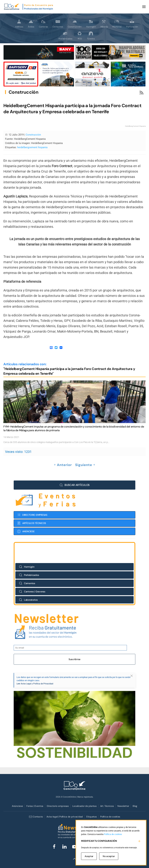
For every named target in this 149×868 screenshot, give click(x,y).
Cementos (58, 24)
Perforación (132, 24)
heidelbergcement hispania (32, 140)
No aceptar (109, 856)
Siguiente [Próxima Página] (85, 465)
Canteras (43, 24)
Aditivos (19, 24)
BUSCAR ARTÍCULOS (74, 478)
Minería (104, 24)
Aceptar (89, 856)
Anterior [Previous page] (63, 465)
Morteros (117, 24)
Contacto (36, 817)
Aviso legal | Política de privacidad (65, 817)
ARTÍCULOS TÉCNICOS (32, 516)
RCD (80, 36)
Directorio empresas (58, 806)
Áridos (31, 24)
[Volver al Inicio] (29, 7)
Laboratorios (28, 593)
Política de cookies (110, 817)
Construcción (75, 24)
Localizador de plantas (84, 806)
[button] (144, 7)
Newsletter (123, 806)
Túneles (91, 36)
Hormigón (91, 24)
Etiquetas (91, 817)
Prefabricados (66, 36)
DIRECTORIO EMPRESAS (32, 508)
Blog (135, 806)
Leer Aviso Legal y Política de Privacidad (35, 677)
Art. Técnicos (107, 806)
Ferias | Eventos (35, 806)
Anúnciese (17, 806)
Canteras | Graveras (32, 584)
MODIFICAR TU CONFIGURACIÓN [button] (99, 841)
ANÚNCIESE (26, 524)
